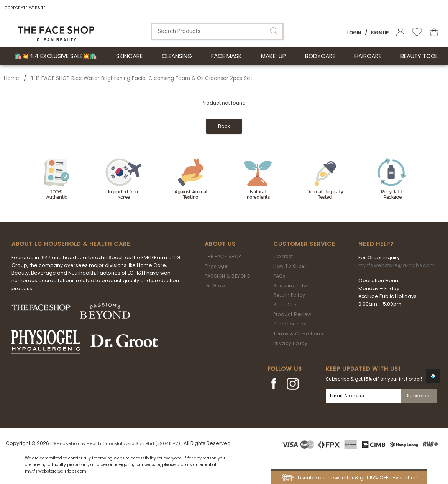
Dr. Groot (216, 285)
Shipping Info (290, 285)
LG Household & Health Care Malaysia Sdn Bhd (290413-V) (115, 443)
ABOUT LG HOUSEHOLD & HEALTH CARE (71, 244)
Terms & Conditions (298, 334)
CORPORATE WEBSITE (25, 8)
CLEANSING (177, 56)
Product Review (292, 314)
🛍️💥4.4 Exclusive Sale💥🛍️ (56, 56)
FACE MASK (226, 56)
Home (11, 78)
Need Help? (376, 244)
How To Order (290, 266)
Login (354, 33)
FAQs (279, 276)
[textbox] (217, 31)
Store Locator (290, 324)
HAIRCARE (368, 56)
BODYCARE (320, 56)
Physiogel (217, 266)
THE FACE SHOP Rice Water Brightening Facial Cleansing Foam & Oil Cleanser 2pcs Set (142, 78)
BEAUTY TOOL (419, 56)
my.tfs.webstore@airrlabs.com (396, 265)
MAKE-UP (273, 56)
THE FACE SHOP (223, 256)
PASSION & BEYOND (227, 276)
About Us (220, 244)
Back (224, 126)
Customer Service (304, 244)
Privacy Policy (290, 343)
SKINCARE (129, 56)
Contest (283, 256)
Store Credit (288, 305)
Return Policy (289, 295)
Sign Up (380, 33)
